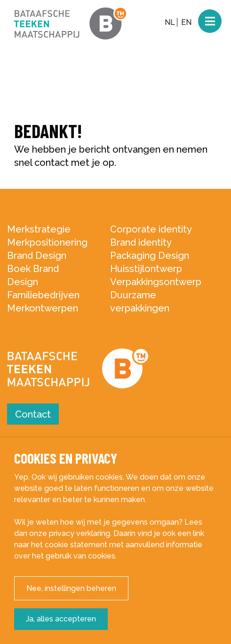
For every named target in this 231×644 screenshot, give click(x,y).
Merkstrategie (39, 229)
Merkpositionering (47, 242)
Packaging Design (150, 256)
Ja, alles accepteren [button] (61, 619)
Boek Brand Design (33, 275)
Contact (33, 414)
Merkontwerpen (43, 308)
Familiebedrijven (43, 295)
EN (186, 22)
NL (170, 22)
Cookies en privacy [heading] (66, 458)
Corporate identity (151, 229)
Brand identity (141, 242)
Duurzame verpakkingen (140, 302)
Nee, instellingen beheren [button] (71, 588)
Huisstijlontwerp (146, 269)
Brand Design (37, 256)
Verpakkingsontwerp (156, 282)
